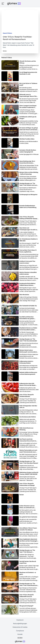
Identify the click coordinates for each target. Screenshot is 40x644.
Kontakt (20, 634)
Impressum (20, 620)
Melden (5, 51)
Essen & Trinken (7, 33)
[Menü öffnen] (3, 4)
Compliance (20, 631)
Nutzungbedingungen (20, 624)
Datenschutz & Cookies (20, 627)
